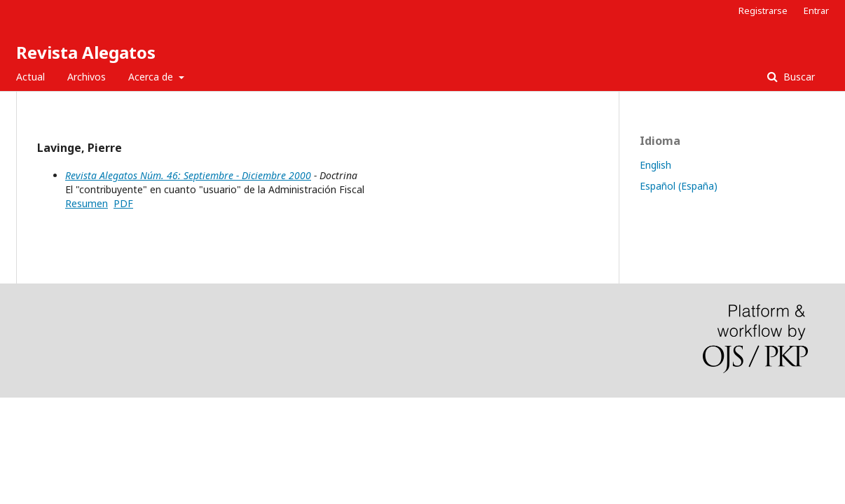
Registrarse (763, 10)
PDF (123, 203)
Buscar (798, 77)
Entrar (816, 10)
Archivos (87, 77)
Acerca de (152, 77)
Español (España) (679, 186)
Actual (30, 77)
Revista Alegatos (86, 52)
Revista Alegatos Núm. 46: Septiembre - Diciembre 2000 (188, 175)
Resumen (87, 203)
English (655, 165)
